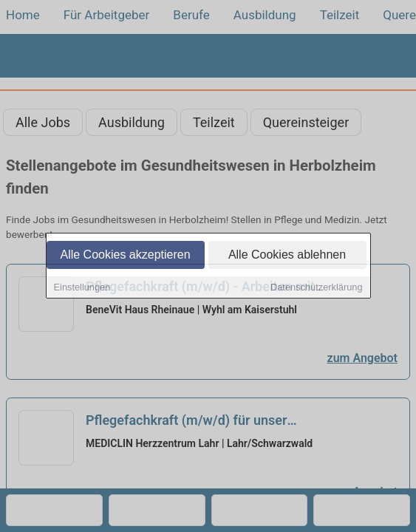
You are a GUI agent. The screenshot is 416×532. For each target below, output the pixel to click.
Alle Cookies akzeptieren (125, 256)
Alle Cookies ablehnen (287, 256)
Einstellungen (82, 289)
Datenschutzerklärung (316, 289)
